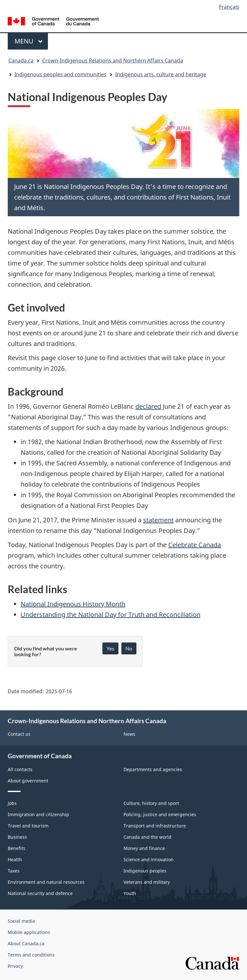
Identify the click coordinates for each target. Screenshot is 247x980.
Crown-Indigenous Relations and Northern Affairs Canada (113, 61)
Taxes (14, 871)
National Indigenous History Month (73, 604)
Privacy (15, 966)
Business (17, 837)
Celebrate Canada (195, 545)
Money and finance (144, 848)
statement (158, 520)
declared (148, 406)
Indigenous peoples (145, 871)
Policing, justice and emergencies (160, 814)
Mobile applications (29, 932)
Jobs (12, 803)
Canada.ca (21, 61)
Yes (110, 648)
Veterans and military (147, 882)
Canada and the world (147, 837)
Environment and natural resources (46, 882)
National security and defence (40, 893)
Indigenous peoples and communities (60, 74)
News (129, 734)
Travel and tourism (28, 826)
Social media (21, 921)
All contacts (20, 769)
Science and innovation (149, 859)
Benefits (17, 848)
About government (28, 781)
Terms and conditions (31, 955)
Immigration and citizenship (38, 814)
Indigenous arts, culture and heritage (161, 74)
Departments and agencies (153, 769)
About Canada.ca (26, 943)
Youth (130, 893)
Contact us (19, 734)
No (129, 648)
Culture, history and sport (151, 803)
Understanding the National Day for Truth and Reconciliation (110, 615)
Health (15, 859)
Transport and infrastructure (155, 826)
